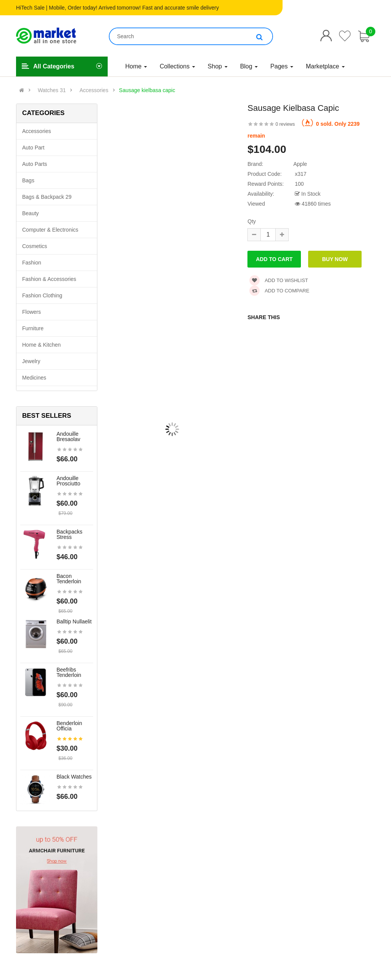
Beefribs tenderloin (69, 672)
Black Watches (74, 777)
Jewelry (31, 361)
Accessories (94, 90)
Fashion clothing (42, 295)
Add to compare (279, 291)
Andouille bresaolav (68, 436)
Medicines (34, 378)
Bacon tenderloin (69, 579)
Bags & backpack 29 (47, 197)
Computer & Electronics (50, 230)
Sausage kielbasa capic (147, 90)
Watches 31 (52, 90)
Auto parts (35, 164)
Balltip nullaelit (74, 621)
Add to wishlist (279, 280)
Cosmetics (35, 246)
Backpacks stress (69, 534)
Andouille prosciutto (68, 481)
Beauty (31, 213)
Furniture (33, 328)
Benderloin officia (69, 726)
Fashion (32, 263)
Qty (252, 221)
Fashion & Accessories (49, 279)
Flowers (32, 312)
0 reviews (285, 124)
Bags (28, 180)
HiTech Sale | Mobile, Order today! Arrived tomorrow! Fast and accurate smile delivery (117, 8)
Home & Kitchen (41, 345)
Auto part (33, 148)
